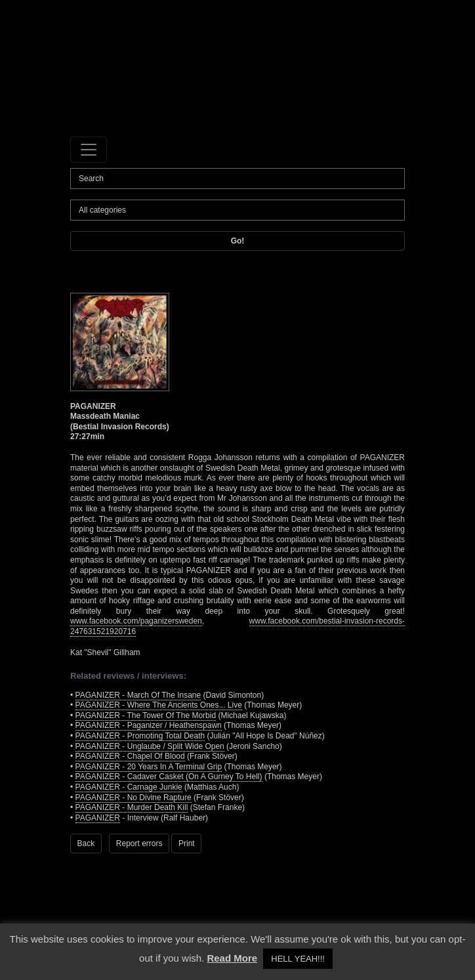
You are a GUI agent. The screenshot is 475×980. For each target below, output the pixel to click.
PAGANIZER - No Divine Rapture (134, 798)
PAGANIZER (98, 818)
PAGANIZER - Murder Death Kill (132, 807)
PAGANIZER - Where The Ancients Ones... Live (159, 705)
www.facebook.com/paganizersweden (136, 621)
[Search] (237, 179)
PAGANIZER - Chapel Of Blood (130, 756)
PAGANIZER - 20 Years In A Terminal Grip (149, 767)
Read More (232, 958)
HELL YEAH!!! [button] (298, 959)
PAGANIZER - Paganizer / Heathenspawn (149, 725)
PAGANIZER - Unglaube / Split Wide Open (150, 746)
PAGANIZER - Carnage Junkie (129, 787)
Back (86, 843)
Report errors (139, 843)
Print (187, 843)
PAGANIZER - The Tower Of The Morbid (146, 715)
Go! (238, 241)
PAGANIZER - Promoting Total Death (140, 736)
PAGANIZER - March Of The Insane (138, 695)
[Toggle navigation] (89, 150)
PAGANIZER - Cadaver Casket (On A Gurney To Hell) (169, 777)
